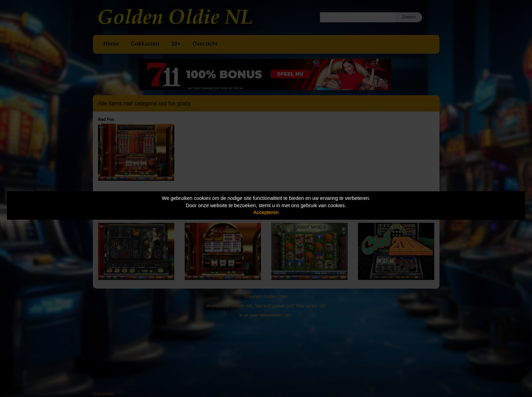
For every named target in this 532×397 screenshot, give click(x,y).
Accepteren (266, 212)
